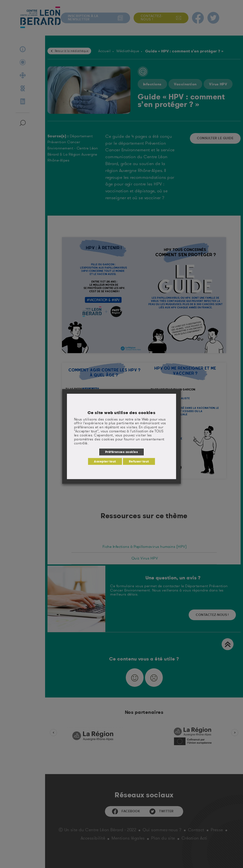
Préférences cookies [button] (121, 452)
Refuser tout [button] (139, 461)
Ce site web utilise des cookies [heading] (122, 413)
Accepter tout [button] (105, 461)
